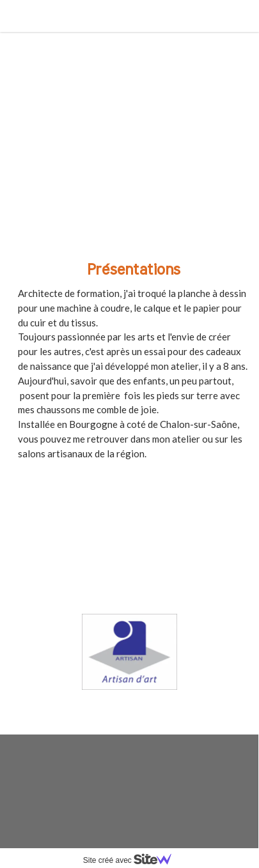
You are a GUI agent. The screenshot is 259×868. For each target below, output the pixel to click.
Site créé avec (132, 860)
